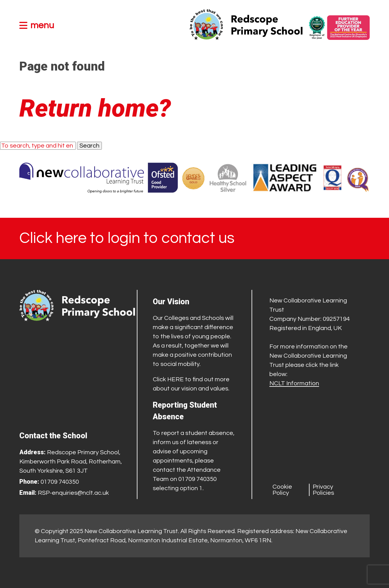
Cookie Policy (282, 490)
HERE (175, 379)
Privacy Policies (323, 490)
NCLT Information (294, 383)
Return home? (95, 108)
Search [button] (89, 146)
